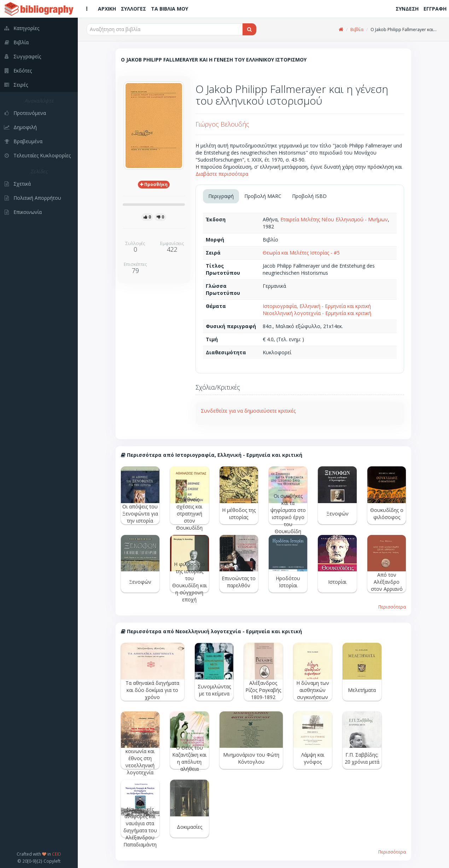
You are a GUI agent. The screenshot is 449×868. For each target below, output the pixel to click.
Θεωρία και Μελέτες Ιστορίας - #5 (301, 253)
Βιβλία (357, 30)
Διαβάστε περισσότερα (222, 174)
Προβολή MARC (263, 196)
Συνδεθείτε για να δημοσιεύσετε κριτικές (248, 411)
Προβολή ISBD (309, 196)
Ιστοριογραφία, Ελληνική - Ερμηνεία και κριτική (317, 306)
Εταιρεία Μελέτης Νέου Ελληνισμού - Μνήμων (334, 219)
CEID (57, 854)
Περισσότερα (392, 607)
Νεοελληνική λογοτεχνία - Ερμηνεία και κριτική (317, 313)
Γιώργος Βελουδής (222, 124)
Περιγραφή (221, 196)
